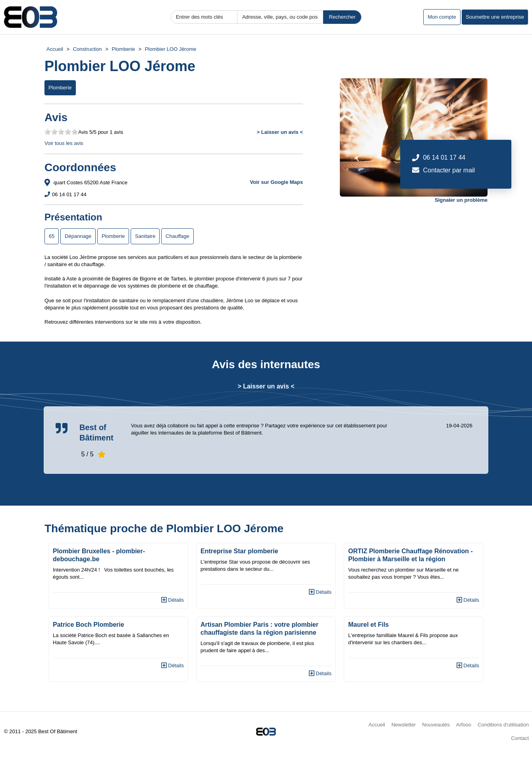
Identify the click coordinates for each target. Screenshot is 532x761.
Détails (173, 600)
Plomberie (124, 49)
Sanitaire (145, 236)
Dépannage (78, 236)
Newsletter (404, 725)
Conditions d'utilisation (503, 725)
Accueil (55, 49)
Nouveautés (436, 725)
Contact (520, 738)
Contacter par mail (449, 170)
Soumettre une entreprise (495, 17)
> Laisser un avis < (280, 132)
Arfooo (464, 725)
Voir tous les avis (64, 143)
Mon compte (442, 17)
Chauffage (177, 236)
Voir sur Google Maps (277, 182)
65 (52, 236)
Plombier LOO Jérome (171, 49)
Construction (88, 49)
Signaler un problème (461, 200)
